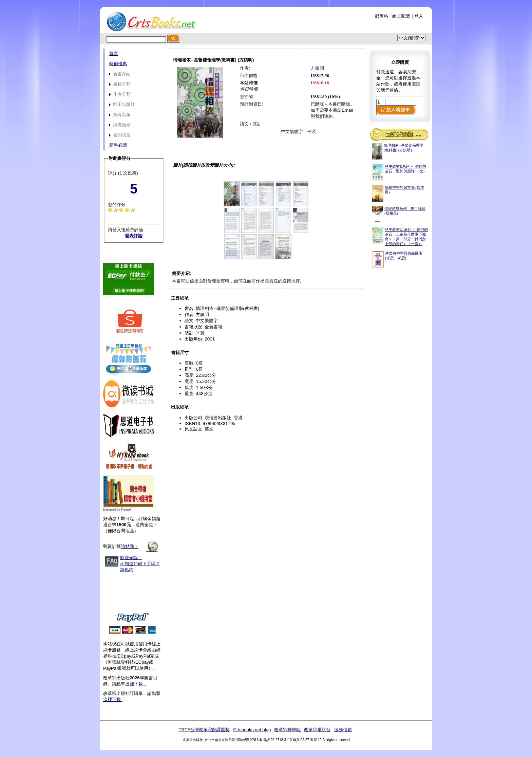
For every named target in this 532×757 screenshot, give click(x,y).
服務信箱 (343, 730)
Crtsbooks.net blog (252, 730)
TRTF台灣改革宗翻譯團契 (204, 730)
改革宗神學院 (287, 730)
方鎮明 (317, 68)
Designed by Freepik (117, 510)
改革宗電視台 (317, 730)
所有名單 (120, 115)
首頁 (114, 53)
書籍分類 (120, 84)
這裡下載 (135, 684)
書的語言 (120, 135)
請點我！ (130, 546)
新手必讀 (118, 145)
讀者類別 (120, 125)
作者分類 (120, 94)
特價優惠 (118, 64)
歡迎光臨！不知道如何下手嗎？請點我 (140, 564)
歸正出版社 (122, 104)
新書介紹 (120, 74)
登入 (419, 16)
